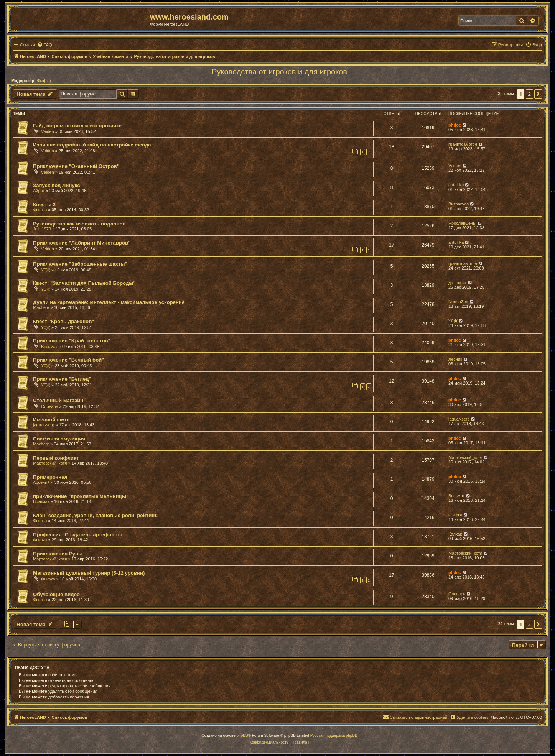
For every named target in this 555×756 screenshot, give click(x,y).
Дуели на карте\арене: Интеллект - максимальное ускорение (109, 302)
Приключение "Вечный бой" (69, 360)
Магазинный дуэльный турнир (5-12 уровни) (89, 573)
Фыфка (44, 81)
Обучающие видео (56, 594)
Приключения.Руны (58, 554)
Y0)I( (46, 270)
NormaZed (458, 302)
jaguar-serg (44, 425)
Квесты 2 (44, 205)
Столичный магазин (58, 400)
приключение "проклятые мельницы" (81, 496)
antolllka (456, 185)
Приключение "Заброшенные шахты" (80, 264)
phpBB (242, 735)
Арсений (41, 482)
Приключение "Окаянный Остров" (76, 166)
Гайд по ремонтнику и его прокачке (77, 126)
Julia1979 (42, 229)
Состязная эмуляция (59, 439)
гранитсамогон (463, 144)
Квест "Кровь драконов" (64, 321)
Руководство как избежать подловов (79, 224)
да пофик (458, 283)
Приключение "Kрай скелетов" (72, 341)
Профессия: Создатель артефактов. (78, 535)
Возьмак (49, 347)
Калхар (455, 534)
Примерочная (50, 477)
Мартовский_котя (50, 463)
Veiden (48, 131)
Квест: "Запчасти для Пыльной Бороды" (84, 283)
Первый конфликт (56, 458)
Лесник (455, 359)
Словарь (49, 406)
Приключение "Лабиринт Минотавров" (82, 243)
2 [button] (529, 94)
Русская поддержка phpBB (334, 735)
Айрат (39, 191)
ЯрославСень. (462, 223)
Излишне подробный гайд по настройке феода (92, 145)
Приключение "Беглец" (62, 379)
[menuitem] (44, 45)
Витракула (459, 204)
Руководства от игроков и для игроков (279, 72)
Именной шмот (52, 420)
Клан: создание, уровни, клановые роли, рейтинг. (95, 515)
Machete (41, 307)
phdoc (455, 125)
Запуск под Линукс (56, 185)
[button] (538, 94)
